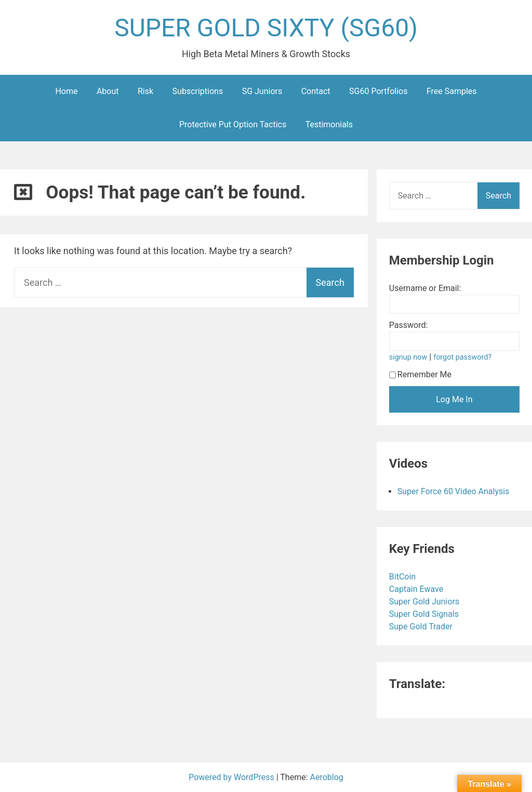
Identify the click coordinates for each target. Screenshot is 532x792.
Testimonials (329, 124)
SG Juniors (262, 91)
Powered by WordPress (232, 777)
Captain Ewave (417, 589)
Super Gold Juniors (425, 602)
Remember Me (420, 374)
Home (66, 91)
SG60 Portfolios (378, 91)
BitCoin (403, 577)
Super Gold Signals (425, 614)
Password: (409, 325)
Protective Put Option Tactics (233, 124)
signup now (408, 357)
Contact (316, 91)
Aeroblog (327, 777)
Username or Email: (425, 288)
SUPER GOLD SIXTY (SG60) (266, 28)
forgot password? (462, 357)
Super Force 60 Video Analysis (454, 491)
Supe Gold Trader (422, 626)
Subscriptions (198, 91)
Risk (145, 91)
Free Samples (452, 91)
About (108, 91)
